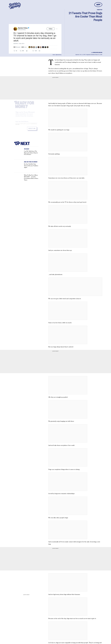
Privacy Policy (17, 126)
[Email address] (26, 122)
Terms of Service (33, 125)
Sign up (31, 130)
